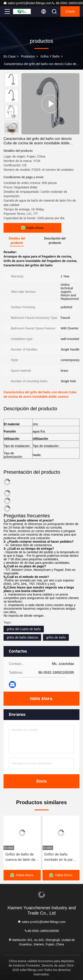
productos (28, 56)
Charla (70, 11)
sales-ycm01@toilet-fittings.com (27, 3)
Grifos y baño (50, 56)
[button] (13, 133)
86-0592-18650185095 (42, 931)
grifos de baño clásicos (22, 637)
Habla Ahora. (41, 699)
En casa (10, 56)
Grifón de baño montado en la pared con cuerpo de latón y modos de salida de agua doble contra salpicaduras (61, 857)
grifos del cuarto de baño (24, 629)
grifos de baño (56, 637)
